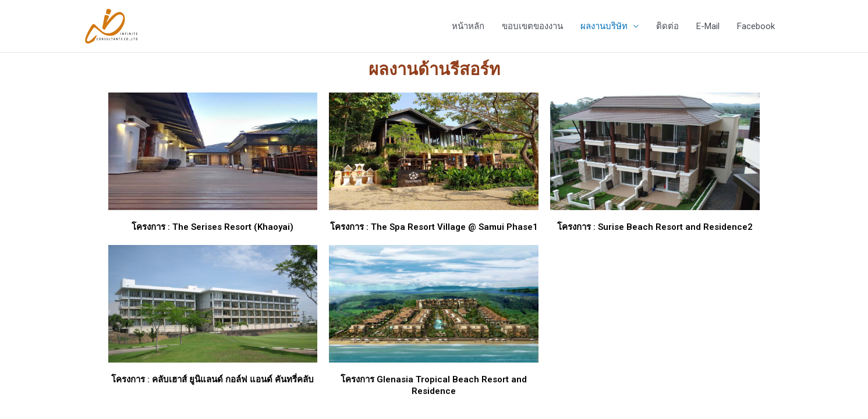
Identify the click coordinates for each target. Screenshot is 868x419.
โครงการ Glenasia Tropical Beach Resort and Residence (434, 385)
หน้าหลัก (468, 26)
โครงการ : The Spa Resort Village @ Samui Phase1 (434, 227)
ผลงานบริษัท (604, 26)
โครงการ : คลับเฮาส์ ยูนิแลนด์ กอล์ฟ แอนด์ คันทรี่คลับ (212, 379)
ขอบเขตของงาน (532, 26)
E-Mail (708, 26)
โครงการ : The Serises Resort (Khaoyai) (212, 227)
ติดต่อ (667, 26)
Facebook (756, 26)
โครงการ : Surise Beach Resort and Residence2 (655, 227)
